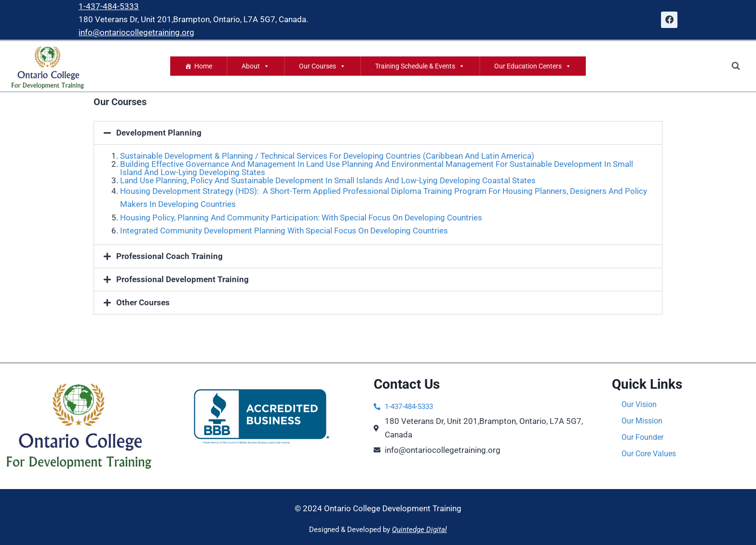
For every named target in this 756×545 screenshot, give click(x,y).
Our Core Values (651, 454)
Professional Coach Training (169, 256)
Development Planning (159, 133)
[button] (378, 133)
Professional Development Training (182, 279)
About (256, 66)
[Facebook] (669, 20)
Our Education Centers (533, 66)
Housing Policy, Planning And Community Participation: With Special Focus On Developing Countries (301, 218)
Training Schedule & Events (420, 66)
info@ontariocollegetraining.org (136, 32)
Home (203, 66)
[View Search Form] (736, 66)
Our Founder (644, 437)
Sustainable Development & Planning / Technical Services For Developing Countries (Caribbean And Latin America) (327, 156)
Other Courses (143, 302)
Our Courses (322, 66)
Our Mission (643, 421)
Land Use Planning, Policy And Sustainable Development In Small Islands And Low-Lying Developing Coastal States (328, 180)
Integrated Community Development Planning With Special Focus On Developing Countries (284, 231)
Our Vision (640, 405)
